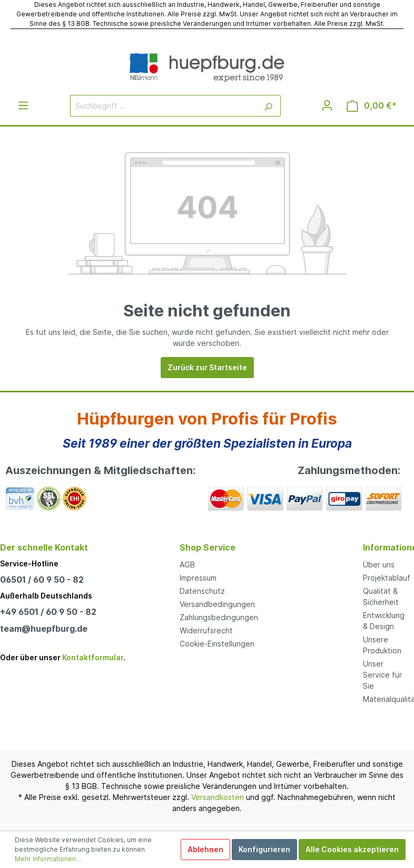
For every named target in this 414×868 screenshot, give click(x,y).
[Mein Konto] (327, 105)
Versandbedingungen (217, 604)
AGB (187, 565)
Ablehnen (205, 849)
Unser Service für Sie (382, 675)
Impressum (198, 578)
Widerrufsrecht (206, 630)
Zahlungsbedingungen (219, 617)
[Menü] (23, 105)
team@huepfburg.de (44, 629)
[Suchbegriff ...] (163, 106)
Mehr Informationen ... (48, 859)
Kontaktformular (93, 657)
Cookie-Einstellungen (217, 644)
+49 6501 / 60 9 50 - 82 (48, 612)
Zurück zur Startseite (207, 367)
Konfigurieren (264, 849)
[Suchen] (268, 106)
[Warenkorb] (372, 106)
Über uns (379, 565)
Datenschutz (202, 591)
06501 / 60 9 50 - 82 (42, 580)
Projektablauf (387, 578)
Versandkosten (218, 797)
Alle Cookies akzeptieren (352, 849)
